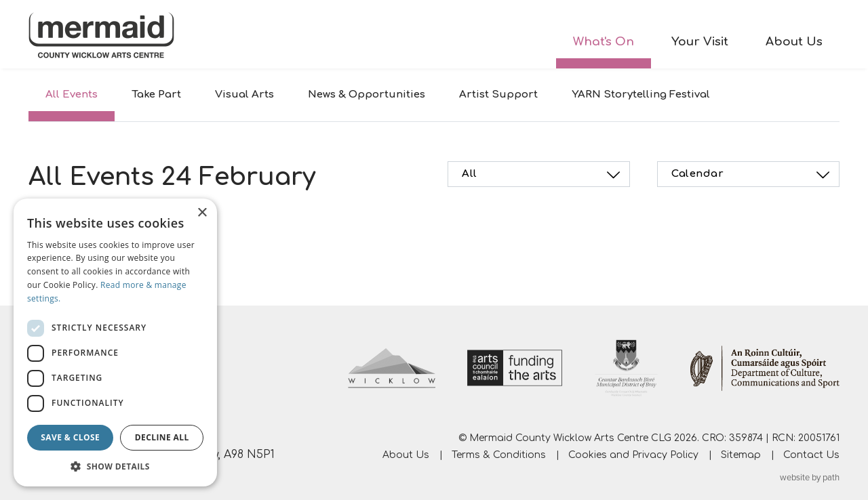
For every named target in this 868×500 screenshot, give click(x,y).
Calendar (752, 175)
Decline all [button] (162, 437)
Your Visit (700, 42)
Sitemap (741, 455)
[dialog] (115, 342)
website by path (810, 478)
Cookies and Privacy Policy (633, 455)
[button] (115, 466)
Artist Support (498, 95)
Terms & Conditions (499, 455)
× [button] (202, 213)
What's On (604, 42)
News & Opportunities (367, 95)
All (543, 175)
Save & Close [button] (70, 437)
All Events (72, 95)
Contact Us (811, 455)
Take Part (156, 95)
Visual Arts (244, 95)
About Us (794, 42)
